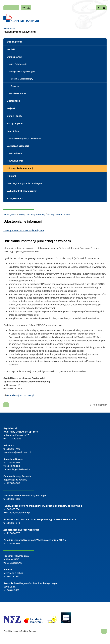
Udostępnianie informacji (20, 168)
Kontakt (11, 49)
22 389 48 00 (13, 483)
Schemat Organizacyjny (22, 79)
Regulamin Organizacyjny (23, 72)
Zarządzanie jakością (18, 146)
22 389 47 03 (13, 449)
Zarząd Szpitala (15, 124)
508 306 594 (13, 509)
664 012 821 (13, 590)
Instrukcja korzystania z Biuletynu (24, 183)
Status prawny (14, 57)
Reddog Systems (29, 631)
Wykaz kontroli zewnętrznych (22, 191)
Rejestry (15, 86)
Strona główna (14, 42)
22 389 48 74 (13, 523)
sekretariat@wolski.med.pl (17, 452)
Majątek (11, 108)
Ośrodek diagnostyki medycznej (26, 138)
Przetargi (12, 176)
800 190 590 (13, 576)
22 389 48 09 (13, 543)
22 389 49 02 (13, 463)
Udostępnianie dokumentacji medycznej (24, 230)
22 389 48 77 (13, 533)
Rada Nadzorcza (19, 93)
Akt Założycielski (19, 64)
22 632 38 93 (13, 466)
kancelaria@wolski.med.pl (20, 395)
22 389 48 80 (13, 499)
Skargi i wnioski (15, 199)
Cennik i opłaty (15, 116)
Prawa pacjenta (15, 161)
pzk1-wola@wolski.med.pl (17, 513)
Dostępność (13, 101)
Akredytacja (17, 153)
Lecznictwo (13, 131)
